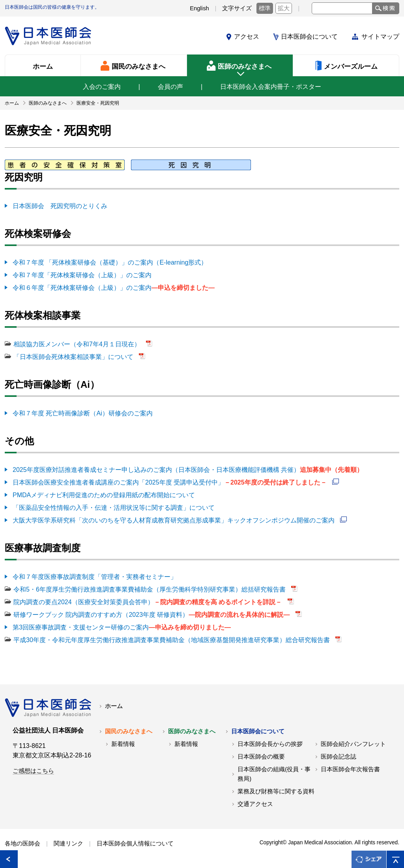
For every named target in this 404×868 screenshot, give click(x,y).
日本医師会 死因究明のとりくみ (60, 206)
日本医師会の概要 (261, 757)
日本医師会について (309, 37)
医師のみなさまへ (192, 731)
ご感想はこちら (33, 771)
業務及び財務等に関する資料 (276, 791)
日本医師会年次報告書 (350, 769)
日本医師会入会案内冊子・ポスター (271, 87)
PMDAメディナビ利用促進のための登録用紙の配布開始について (104, 495)
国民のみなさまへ (129, 731)
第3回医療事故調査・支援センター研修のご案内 (122, 627)
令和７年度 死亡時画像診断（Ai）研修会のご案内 (83, 413)
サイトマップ (380, 37)
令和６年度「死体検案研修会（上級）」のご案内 (114, 288)
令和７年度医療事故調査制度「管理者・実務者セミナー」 (95, 577)
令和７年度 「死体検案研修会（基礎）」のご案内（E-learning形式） (110, 262)
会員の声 (170, 87)
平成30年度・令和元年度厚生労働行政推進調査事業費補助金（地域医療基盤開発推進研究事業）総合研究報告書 (172, 640)
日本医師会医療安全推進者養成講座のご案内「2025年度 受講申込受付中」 (170, 482)
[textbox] (342, 8)
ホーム (114, 706)
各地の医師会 (22, 844)
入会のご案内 (102, 87)
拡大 (284, 8)
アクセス (247, 37)
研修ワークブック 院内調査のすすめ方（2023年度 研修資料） (152, 615)
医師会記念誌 (339, 757)
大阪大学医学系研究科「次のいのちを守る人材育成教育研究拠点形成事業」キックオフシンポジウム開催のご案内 (174, 520)
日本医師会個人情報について (135, 844)
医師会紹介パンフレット (353, 744)
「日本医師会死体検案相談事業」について (74, 357)
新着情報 (123, 744)
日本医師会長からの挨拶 (270, 744)
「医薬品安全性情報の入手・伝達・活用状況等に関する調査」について (114, 508)
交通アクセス (255, 804)
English (199, 8)
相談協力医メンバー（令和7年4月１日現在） (78, 344)
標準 (265, 8)
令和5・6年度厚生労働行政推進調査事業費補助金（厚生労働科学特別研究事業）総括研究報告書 (150, 589)
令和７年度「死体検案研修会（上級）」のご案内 (82, 275)
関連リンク (68, 844)
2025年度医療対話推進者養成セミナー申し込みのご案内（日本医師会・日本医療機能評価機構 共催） (188, 470)
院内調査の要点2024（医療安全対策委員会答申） (149, 602)
